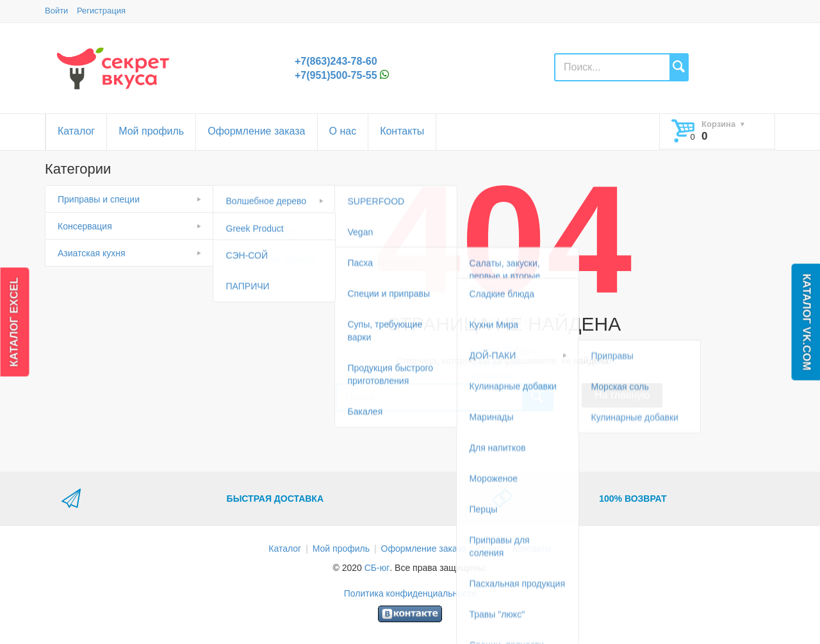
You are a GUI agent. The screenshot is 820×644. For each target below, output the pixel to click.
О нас (343, 131)
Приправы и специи (99, 199)
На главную (622, 395)
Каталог (76, 131)
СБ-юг (377, 568)
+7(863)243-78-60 (336, 61)
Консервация (85, 226)
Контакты (402, 131)
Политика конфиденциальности (410, 593)
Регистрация (101, 11)
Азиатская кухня (92, 253)
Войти (56, 11)
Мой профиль (151, 131)
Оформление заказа (256, 131)
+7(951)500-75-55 (336, 75)
